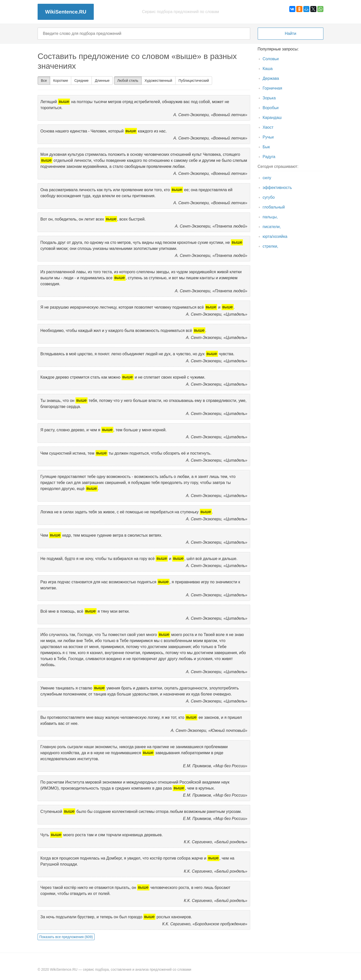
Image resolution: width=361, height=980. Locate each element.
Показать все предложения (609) (66, 937)
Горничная (273, 88)
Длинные (102, 81)
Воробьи (271, 108)
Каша (268, 69)
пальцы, (270, 217)
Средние (81, 81)
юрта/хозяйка (275, 236)
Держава (271, 78)
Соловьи (271, 59)
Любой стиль (128, 81)
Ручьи (268, 137)
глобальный (274, 207)
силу (267, 178)
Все (44, 81)
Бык (266, 147)
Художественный (158, 81)
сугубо (269, 197)
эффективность (277, 188)
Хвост (268, 127)
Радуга (269, 157)
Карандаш (272, 118)
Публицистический (194, 81)
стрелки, (270, 246)
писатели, (272, 227)
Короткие (61, 81)
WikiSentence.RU (66, 12)
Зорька (269, 98)
